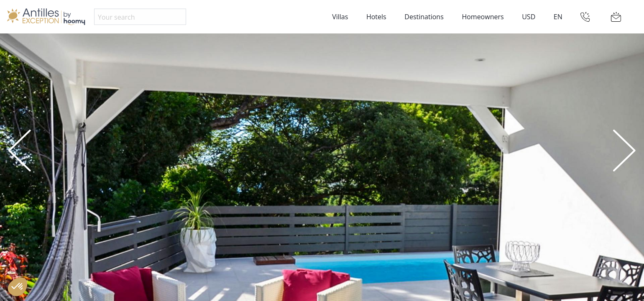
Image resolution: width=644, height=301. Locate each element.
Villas (340, 17)
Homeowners (483, 17)
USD (529, 17)
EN (558, 17)
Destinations (424, 17)
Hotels (376, 17)
